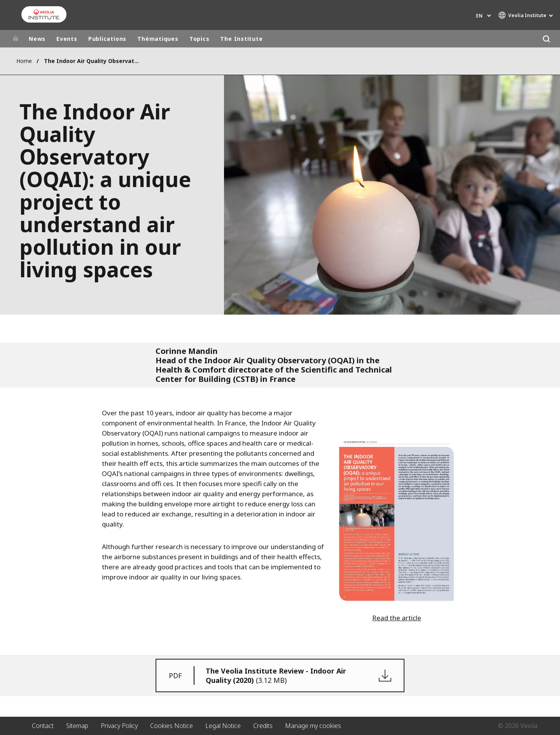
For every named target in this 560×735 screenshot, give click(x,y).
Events (67, 39)
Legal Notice (223, 726)
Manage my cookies (313, 726)
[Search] (546, 39)
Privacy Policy (119, 726)
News (37, 39)
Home (24, 61)
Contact (43, 726)
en (479, 16)
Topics (199, 39)
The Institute (241, 39)
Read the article (397, 618)
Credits (263, 726)
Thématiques (158, 39)
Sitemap (77, 726)
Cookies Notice (171, 726)
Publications (107, 39)
